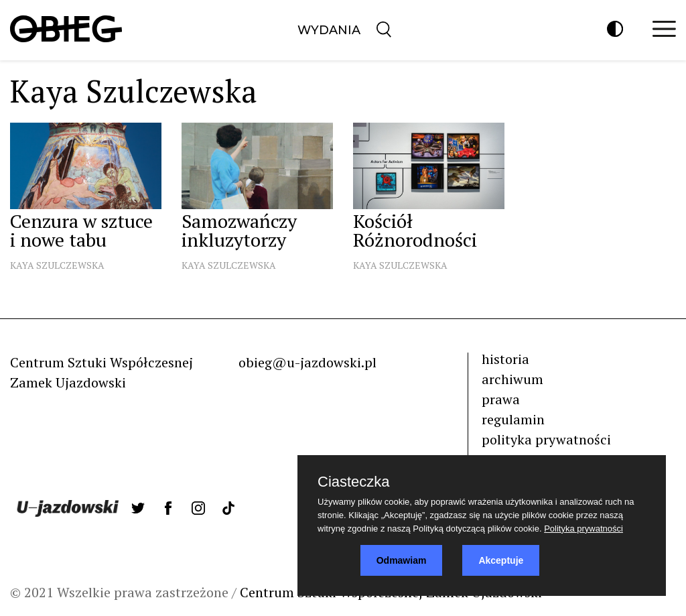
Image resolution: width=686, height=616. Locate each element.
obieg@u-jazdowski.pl (307, 362)
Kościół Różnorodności (415, 230)
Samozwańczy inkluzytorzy (239, 230)
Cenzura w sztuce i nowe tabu (81, 230)
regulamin (513, 419)
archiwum (512, 379)
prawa (501, 399)
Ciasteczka (354, 482)
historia (505, 359)
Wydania (329, 30)
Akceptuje (501, 560)
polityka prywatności (546, 439)
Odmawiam (402, 560)
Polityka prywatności (584, 529)
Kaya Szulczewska (57, 265)
